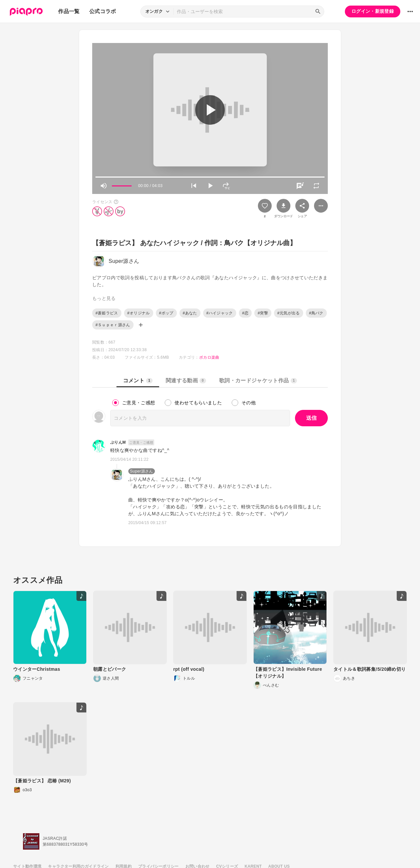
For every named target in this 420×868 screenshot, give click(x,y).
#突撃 (263, 313)
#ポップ (166, 313)
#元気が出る (289, 313)
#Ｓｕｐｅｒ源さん (113, 325)
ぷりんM (118, 442)
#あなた (190, 313)
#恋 (245, 313)
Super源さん (142, 471)
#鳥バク (316, 313)
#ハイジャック (220, 313)
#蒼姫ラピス (107, 313)
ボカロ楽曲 (209, 357)
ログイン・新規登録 (373, 11)
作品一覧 (69, 11)
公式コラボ (103, 11)
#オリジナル (139, 313)
